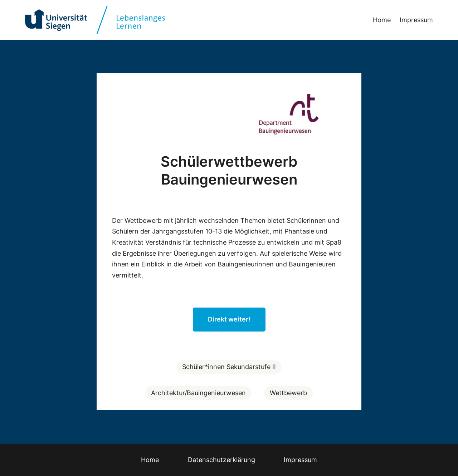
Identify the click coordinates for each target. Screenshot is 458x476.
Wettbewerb (288, 393)
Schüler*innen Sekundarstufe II (229, 367)
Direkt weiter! (229, 319)
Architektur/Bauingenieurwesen (198, 393)
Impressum (416, 20)
